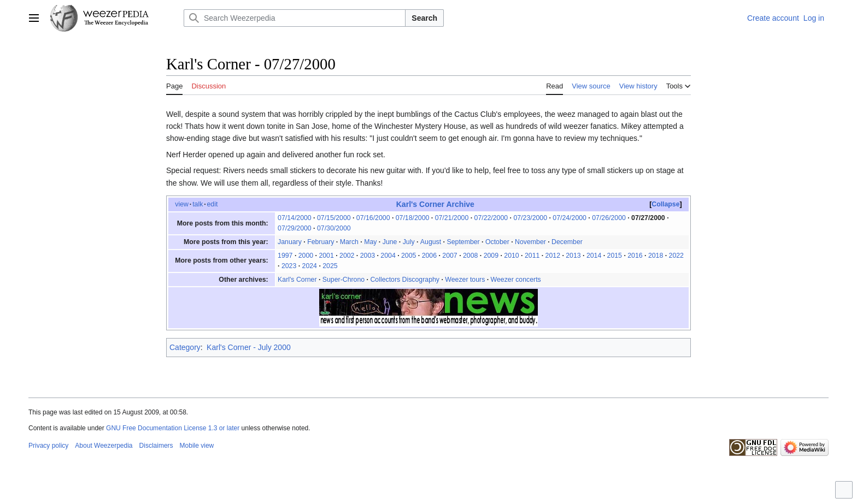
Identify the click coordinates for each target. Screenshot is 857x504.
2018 (656, 256)
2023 (289, 266)
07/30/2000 (334, 228)
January (290, 242)
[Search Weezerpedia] (295, 18)
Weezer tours (465, 280)
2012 (553, 256)
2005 (409, 256)
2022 (676, 256)
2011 (532, 256)
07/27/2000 (648, 218)
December (567, 242)
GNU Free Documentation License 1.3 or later (173, 428)
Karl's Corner (297, 280)
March (349, 242)
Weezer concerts (516, 280)
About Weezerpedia (104, 446)
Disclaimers (156, 446)
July (409, 242)
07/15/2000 (334, 218)
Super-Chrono (344, 280)
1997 (285, 256)
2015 (615, 256)
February (321, 242)
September (463, 242)
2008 (470, 256)
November (530, 242)
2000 (306, 256)
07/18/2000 (413, 218)
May (370, 242)
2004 (388, 256)
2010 (511, 256)
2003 (368, 256)
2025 (330, 266)
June (390, 242)
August (431, 242)
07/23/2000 (530, 218)
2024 (310, 266)
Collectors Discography (405, 280)
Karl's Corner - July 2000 (249, 347)
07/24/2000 (570, 218)
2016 (635, 256)
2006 (429, 256)
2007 (450, 256)
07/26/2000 (609, 218)
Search (424, 18)
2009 (491, 256)
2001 (326, 256)
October (497, 242)
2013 (573, 256)
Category (185, 347)
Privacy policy (48, 446)
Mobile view (197, 446)
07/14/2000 (295, 218)
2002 (347, 256)
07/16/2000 (373, 218)
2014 (594, 256)
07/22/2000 (491, 218)
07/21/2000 (452, 218)
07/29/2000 (295, 228)
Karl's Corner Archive (435, 204)
